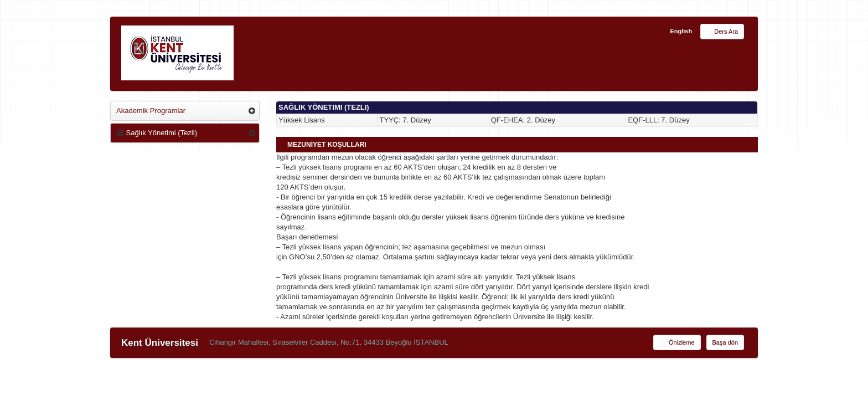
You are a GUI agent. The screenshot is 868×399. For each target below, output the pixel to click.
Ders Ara (722, 32)
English (681, 31)
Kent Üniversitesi (160, 343)
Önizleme (677, 343)
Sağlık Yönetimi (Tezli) (157, 133)
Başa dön (725, 342)
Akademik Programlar (151, 111)
